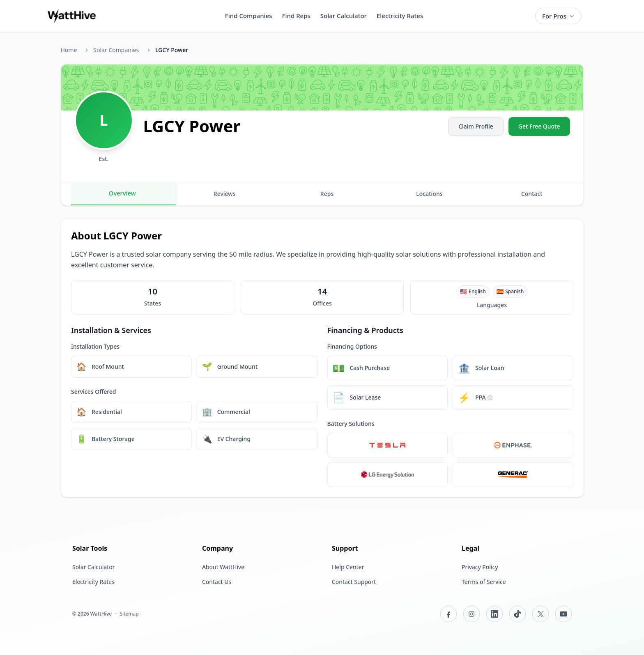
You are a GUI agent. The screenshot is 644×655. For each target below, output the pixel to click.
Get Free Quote (539, 126)
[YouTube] (563, 614)
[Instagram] (471, 614)
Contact (532, 194)
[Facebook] (448, 614)
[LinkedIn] (494, 614)
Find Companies (249, 16)
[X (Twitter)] (540, 614)
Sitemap (129, 614)
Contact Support (354, 582)
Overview (122, 193)
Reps (327, 194)
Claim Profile (476, 126)
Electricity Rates (400, 16)
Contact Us (217, 582)
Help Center (348, 567)
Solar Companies (116, 50)
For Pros (558, 16)
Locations (429, 194)
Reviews (225, 194)
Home (69, 50)
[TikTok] (517, 614)
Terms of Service (484, 582)
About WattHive (223, 567)
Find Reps (296, 16)
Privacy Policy (480, 567)
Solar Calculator (344, 16)
